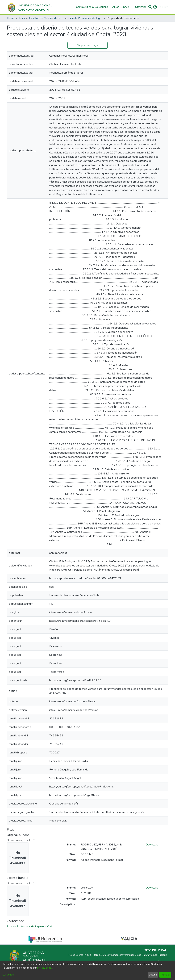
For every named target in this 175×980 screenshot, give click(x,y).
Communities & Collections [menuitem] (92, 7)
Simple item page (87, 45)
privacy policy (45, 968)
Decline (153, 975)
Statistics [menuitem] (141, 7)
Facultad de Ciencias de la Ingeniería (46, 18)
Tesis (22, 18)
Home (11, 18)
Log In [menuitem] (162, 7)
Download (152, 845)
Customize (8, 975)
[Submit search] (150, 7)
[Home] (29, 7)
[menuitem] (122, 7)
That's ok (165, 975)
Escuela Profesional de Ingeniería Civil (85, 18)
